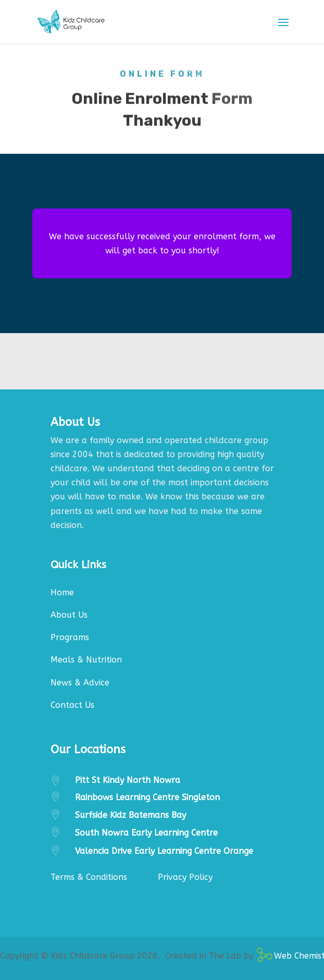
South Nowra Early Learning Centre (146, 833)
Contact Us (72, 705)
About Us (69, 615)
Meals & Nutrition (86, 660)
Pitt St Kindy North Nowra (128, 780)
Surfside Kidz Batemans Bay (130, 815)
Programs (70, 637)
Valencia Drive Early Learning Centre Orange (164, 851)
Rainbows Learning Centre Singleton (147, 797)
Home (62, 592)
